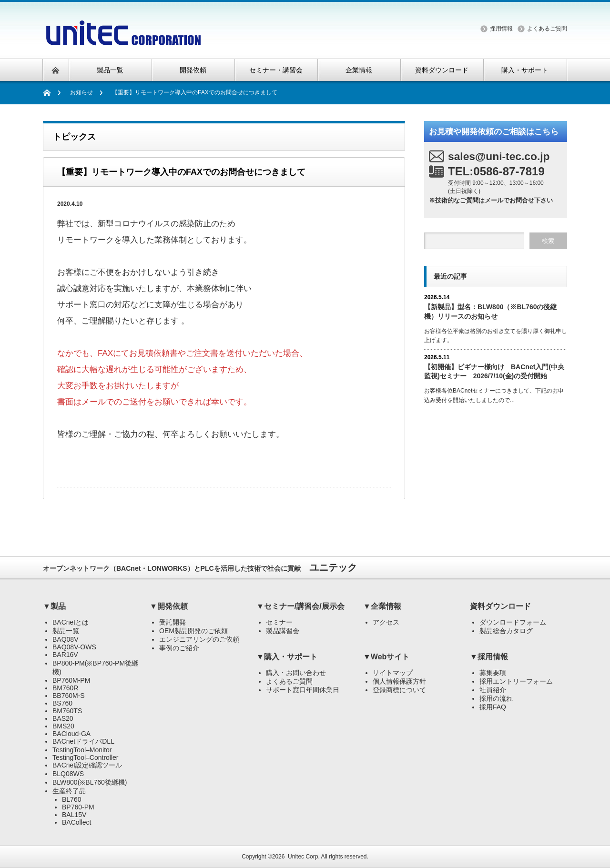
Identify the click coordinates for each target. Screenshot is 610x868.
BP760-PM (78, 807)
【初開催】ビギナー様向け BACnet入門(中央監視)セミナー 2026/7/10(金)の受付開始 (494, 371)
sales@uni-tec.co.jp (499, 156)
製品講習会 (283, 631)
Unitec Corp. (304, 857)
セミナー (279, 622)
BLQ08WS (68, 774)
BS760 (62, 703)
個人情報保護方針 (399, 681)
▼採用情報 (489, 657)
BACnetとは (71, 622)
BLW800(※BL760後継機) (90, 782)
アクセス (386, 622)
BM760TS (67, 711)
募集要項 (493, 673)
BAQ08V (65, 639)
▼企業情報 (382, 606)
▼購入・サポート (287, 657)
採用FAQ (493, 707)
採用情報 (501, 29)
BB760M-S (69, 696)
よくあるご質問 (547, 29)
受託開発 (173, 622)
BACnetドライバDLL (83, 741)
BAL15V (74, 815)
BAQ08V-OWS (74, 647)
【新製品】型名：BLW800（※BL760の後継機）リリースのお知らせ (490, 311)
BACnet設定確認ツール (87, 765)
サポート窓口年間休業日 (303, 690)
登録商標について (399, 690)
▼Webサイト (386, 657)
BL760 (71, 799)
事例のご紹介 (179, 648)
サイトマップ (393, 673)
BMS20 (63, 726)
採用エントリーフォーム (516, 681)
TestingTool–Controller (86, 757)
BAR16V (65, 655)
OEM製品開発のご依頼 (193, 631)
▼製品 (54, 606)
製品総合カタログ (506, 631)
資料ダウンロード (500, 606)
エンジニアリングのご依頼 (199, 639)
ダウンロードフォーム (513, 622)
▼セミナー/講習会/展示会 (300, 606)
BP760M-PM (71, 680)
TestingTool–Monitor (82, 750)
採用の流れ (496, 698)
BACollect (76, 822)
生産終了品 (69, 791)
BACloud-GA (71, 734)
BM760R (65, 688)
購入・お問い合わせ (296, 673)
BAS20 (63, 718)
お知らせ (81, 92)
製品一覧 (66, 631)
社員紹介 (493, 690)
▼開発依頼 (169, 606)
